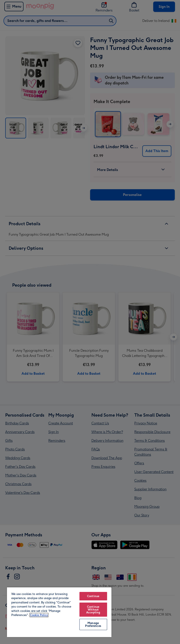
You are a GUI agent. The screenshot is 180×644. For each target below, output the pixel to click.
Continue (93, 596)
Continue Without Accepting (93, 610)
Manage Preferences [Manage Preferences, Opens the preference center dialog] (93, 624)
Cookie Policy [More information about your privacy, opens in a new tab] (39, 615)
